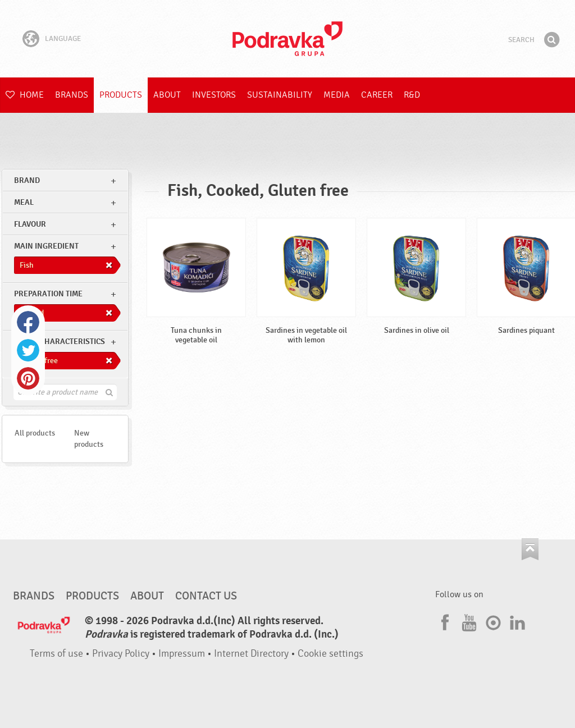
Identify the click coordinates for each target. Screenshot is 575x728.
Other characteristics (60, 342)
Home (25, 95)
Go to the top (530, 549)
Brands (72, 95)
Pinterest (28, 378)
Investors (214, 95)
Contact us (206, 596)
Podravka (287, 39)
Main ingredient (46, 246)
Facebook (28, 322)
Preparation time (48, 294)
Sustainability (280, 95)
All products (35, 433)
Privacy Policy (121, 654)
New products (89, 439)
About (167, 95)
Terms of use (56, 654)
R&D (412, 95)
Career (377, 95)
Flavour (30, 224)
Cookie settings (330, 654)
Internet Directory (251, 654)
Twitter (28, 350)
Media (337, 95)
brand (27, 180)
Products (121, 95)
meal (24, 202)
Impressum (182, 654)
